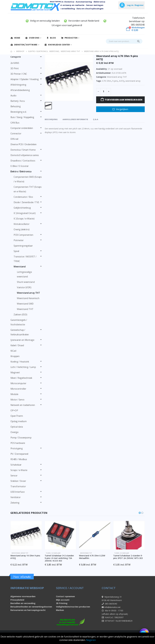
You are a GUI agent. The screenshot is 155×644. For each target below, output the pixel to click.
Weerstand (19, 267)
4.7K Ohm (107, 81)
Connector (16, 133)
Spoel (16, 251)
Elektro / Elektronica (21, 171)
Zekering (15, 503)
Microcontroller (18, 389)
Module (14, 394)
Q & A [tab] (96, 119)
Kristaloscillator (21, 224)
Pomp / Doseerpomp (21, 438)
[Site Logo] (35, 7)
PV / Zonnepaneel (19, 454)
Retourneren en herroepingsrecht (28, 610)
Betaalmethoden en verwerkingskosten (31, 607)
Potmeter (18, 240)
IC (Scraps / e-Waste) (24, 219)
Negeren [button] (91, 640)
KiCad (13, 351)
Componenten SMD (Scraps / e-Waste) (28, 179)
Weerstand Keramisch (28, 298)
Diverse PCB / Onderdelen (23, 144)
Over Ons (32, 38)
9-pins (115, 81)
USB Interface (17, 492)
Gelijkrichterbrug (22, 208)
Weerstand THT (25, 309)
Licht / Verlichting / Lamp (23, 367)
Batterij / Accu (18, 101)
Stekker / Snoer (18, 481)
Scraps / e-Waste (19, 470)
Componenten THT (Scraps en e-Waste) (27, 189)
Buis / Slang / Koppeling (22, 117)
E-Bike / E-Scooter (19, 166)
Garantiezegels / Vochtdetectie (19, 322)
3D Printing (62, 603)
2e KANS (15, 63)
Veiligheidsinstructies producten (73, 607)
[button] (140, 513)
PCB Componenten (23, 235)
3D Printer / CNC (19, 74)
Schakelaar (16, 465)
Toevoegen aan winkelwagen (123, 100)
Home (15, 38)
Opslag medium (19, 421)
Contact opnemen (65, 596)
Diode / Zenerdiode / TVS (26, 202)
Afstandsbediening (20, 90)
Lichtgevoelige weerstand (24, 274)
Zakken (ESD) (20, 315)
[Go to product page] (26, 535)
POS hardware (18, 443)
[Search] (138, 41)
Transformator (18, 486)
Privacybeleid (17, 600)
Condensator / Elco (23, 197)
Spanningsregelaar (23, 246)
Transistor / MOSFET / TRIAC (25, 259)
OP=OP (14, 410)
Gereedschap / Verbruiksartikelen (20, 332)
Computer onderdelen (22, 128)
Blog (51, 38)
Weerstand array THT (117, 77)
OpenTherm (17, 416)
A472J (122, 81)
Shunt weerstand (26, 282)
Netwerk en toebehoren (23, 405)
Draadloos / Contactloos (23, 161)
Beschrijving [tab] (51, 119)
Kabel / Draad (17, 345)
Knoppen (15, 356)
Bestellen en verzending (23, 603)
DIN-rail (14, 139)
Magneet (15, 372)
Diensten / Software (24, 45)
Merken (60, 610)
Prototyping (17, 448)
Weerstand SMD (25, 304)
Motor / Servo (17, 400)
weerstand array (133, 81)
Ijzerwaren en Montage (22, 340)
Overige (14, 432)
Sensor (14, 476)
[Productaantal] (104, 92)
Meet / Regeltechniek (21, 378)
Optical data (17, 427)
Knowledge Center (57, 45)
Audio (13, 96)
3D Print (15, 68)
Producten (69, 38)
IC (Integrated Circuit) (24, 213)
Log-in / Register (135, 5)
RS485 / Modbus (19, 459)
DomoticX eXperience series (25, 155)
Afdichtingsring (18, 85)
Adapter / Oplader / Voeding (25, 79)
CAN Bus (15, 123)
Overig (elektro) (21, 229)
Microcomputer (18, 383)
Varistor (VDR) (24, 287)
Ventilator (15, 497)
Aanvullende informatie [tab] (75, 119)
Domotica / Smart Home (23, 150)
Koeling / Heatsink (20, 362)
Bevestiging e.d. (18, 112)
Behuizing (16, 106)
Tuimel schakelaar (53, 553)
